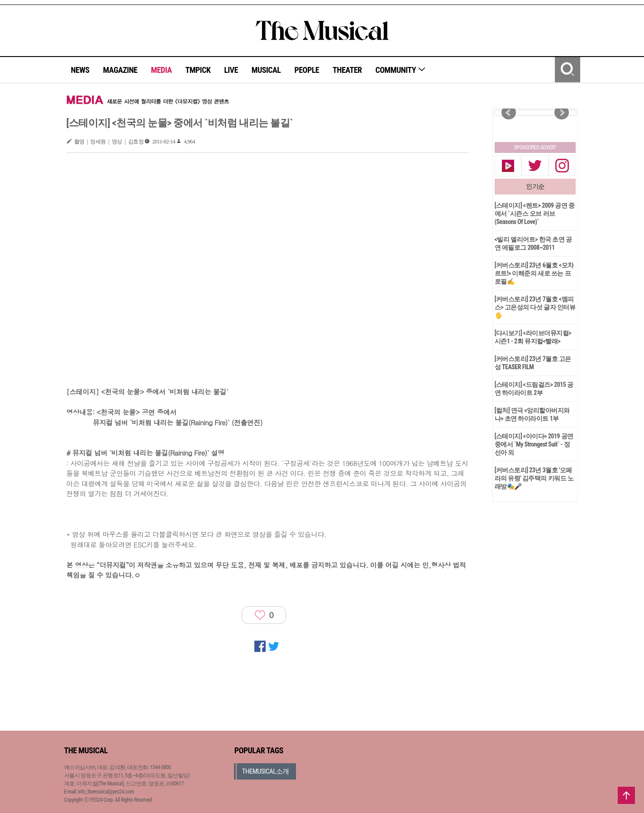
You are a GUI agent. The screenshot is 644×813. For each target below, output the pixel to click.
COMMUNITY (401, 70)
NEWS (80, 70)
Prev (509, 113)
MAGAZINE (120, 70)
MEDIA (161, 70)
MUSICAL (266, 70)
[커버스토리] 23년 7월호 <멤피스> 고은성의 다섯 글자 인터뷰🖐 (535, 307)
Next (562, 113)
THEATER (347, 70)
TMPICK (198, 70)
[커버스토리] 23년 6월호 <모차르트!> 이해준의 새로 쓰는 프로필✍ (534, 273)
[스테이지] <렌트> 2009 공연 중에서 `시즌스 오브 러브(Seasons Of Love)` (535, 214)
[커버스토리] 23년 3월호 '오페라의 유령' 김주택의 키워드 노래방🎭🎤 (534, 478)
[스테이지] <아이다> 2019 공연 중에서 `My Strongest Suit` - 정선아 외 (534, 444)
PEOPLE (307, 70)
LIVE (231, 70)
